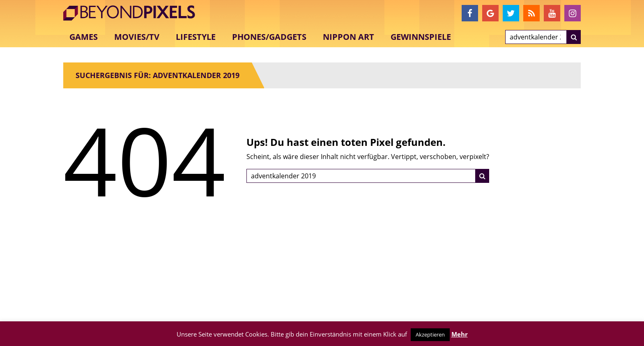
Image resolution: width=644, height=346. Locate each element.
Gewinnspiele (421, 37)
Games (84, 37)
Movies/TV (137, 37)
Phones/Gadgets (269, 37)
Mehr (460, 334)
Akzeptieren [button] (430, 334)
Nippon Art (348, 37)
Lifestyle (196, 37)
